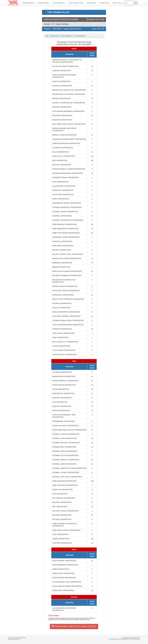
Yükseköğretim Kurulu (116, 639)
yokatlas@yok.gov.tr (14, 639)
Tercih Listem (117, 3)
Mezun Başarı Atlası (76, 3)
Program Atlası (43, 3)
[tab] (74, 36)
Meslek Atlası (104, 3)
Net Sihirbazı (91, 3)
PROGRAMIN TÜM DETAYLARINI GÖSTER (74, 626)
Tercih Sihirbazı (59, 3)
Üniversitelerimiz (28, 3)
